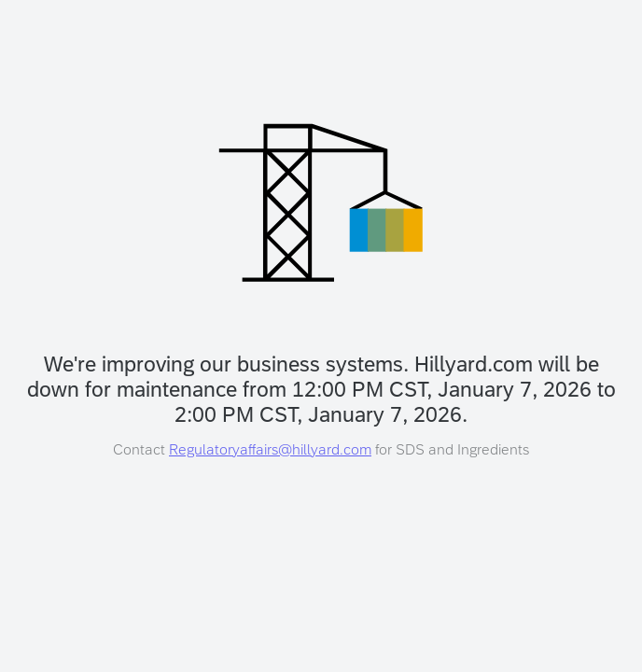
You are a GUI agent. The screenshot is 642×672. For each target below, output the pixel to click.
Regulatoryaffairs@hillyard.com (270, 449)
